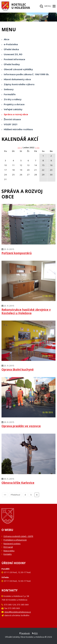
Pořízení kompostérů (17, 253)
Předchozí (15, 495)
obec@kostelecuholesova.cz (18, 612)
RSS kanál (8, 547)
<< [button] (19, 147)
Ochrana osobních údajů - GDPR (18, 536)
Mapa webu (9, 551)
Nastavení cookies (12, 544)
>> (38, 147)
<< (5, 495)
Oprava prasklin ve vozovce (21, 426)
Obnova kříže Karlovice (18, 483)
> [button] (36, 147)
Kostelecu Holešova (21, 6)
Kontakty (8, 554)
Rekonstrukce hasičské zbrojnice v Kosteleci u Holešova (26, 311)
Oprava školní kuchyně (18, 369)
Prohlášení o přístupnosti (15, 540)
